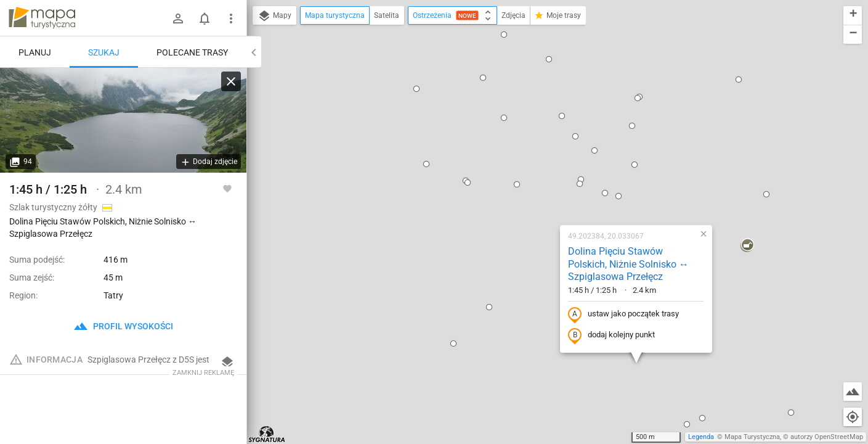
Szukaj (104, 52)
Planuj (35, 52)
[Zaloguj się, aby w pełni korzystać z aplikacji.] (227, 188)
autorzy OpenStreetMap (827, 437)
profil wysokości (123, 326)
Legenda (701, 437)
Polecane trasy (192, 52)
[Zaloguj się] (178, 18)
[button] (434, 35)
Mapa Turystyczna (752, 437)
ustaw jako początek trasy (541, 165)
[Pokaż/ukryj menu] (231, 18)
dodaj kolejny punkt (529, 186)
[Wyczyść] (231, 81)
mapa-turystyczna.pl (42, 18)
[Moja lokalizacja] (853, 417)
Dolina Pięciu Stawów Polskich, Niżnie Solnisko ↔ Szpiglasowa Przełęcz (546, 115)
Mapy (274, 16)
